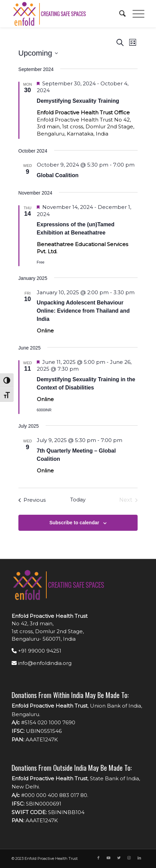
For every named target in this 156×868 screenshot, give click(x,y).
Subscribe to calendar (74, 523)
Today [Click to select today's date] (78, 500)
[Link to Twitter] (119, 858)
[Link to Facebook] (98, 858)
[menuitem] (119, 14)
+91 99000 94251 (36, 651)
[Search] (119, 14)
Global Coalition (58, 175)
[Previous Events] (32, 500)
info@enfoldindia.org (42, 663)
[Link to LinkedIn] (139, 858)
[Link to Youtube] (109, 858)
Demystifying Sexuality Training (78, 101)
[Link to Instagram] (129, 858)
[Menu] (135, 14)
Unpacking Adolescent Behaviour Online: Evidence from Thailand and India (83, 311)
